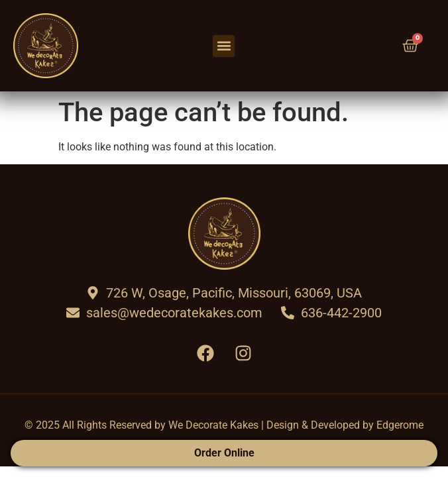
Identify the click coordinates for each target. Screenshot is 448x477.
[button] (224, 46)
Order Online (224, 453)
